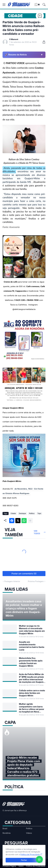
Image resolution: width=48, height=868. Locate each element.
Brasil (5, 828)
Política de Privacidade (36, 866)
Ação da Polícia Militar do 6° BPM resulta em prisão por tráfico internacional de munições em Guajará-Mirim (32, 678)
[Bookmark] (40, 16)
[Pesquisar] (44, 5)
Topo (39, 513)
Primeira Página (9, 866)
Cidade (15, 16)
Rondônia (7, 833)
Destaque (22, 513)
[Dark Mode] (39, 5)
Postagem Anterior (12, 581)
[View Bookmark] (36, 5)
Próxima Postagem (36, 581)
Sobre (21, 866)
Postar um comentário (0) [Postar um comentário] (24, 574)
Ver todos (37, 532)
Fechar (24, 860)
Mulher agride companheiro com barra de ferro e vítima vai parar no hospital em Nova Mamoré (32, 708)
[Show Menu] (4, 5)
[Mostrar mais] (30, 521)
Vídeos (29, 833)
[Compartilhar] (43, 42)
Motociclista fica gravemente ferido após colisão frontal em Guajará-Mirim (31, 662)
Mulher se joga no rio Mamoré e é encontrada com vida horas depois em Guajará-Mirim (32, 630)
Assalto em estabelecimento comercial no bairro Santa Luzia (32, 646)
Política (32, 513)
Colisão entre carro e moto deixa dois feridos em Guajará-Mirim (32, 693)
